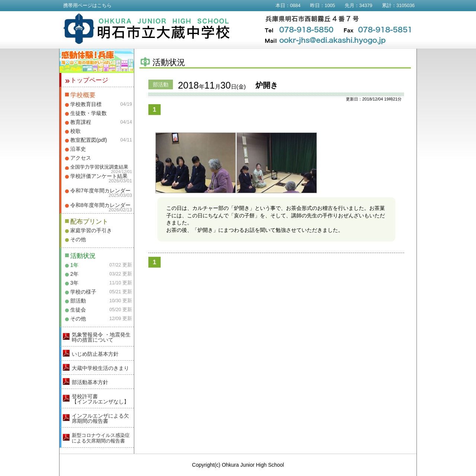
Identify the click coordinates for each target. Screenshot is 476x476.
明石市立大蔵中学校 (147, 29)
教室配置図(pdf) (89, 140)
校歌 (75, 131)
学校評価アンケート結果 (99, 176)
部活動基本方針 (90, 382)
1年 (74, 265)
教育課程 (81, 122)
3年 (74, 283)
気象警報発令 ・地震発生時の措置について (101, 337)
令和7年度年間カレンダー (100, 191)
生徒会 (78, 310)
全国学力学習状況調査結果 (99, 167)
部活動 (78, 301)
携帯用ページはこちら (87, 6)
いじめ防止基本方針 (95, 354)
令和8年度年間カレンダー (100, 205)
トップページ (89, 80)
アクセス (81, 158)
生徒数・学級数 (89, 113)
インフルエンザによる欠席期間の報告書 (100, 418)
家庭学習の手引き (91, 230)
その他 (78, 239)
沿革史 (78, 149)
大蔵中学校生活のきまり (100, 368)
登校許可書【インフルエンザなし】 (100, 399)
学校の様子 (83, 292)
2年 (74, 274)
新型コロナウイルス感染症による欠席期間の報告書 (101, 438)
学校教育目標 (86, 104)
